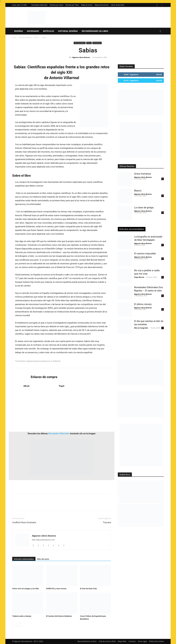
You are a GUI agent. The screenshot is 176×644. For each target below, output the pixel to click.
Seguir (159, 74)
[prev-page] (14, 625)
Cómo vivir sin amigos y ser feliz (26, 589)
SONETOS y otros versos (56, 589)
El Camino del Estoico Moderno (59, 616)
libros (36, 37)
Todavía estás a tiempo (22, 616)
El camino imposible (145, 253)
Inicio (14, 37)
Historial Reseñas (68, 31)
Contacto (132, 641)
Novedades (33, 31)
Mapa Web (122, 641)
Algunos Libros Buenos (81, 57)
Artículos (49, 31)
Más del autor (43, 559)
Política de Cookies (156, 641)
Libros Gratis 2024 (117, 5)
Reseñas (19, 31)
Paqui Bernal (139, 277)
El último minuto (143, 304)
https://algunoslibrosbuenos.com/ (43, 540)
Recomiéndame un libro (95, 31)
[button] (160, 31)
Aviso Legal (142, 641)
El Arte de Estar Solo (88, 589)
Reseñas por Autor (57, 5)
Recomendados (25, 37)
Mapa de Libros (87, 5)
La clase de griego (144, 207)
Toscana (107, 522)
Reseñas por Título (72, 5)
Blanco (138, 191)
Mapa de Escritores (102, 5)
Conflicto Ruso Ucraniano (24, 522)
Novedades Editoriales (39, 5)
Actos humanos (143, 174)
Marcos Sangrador (141, 328)
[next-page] (19, 625)
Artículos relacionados (24, 559)
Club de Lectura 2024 (107, 641)
